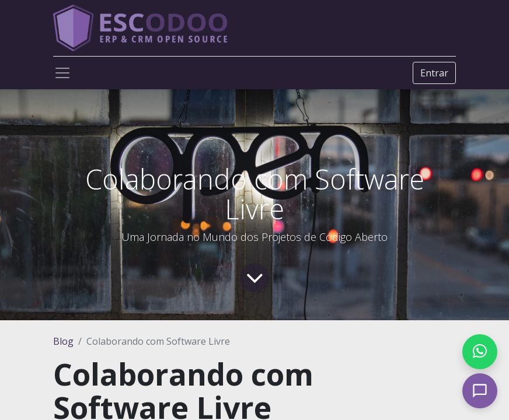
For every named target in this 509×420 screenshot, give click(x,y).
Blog (63, 341)
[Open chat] (480, 391)
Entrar (434, 73)
